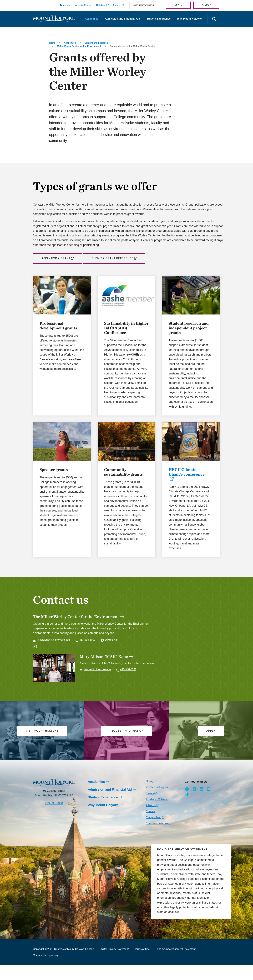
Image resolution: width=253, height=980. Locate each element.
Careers (150, 826)
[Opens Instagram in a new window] (187, 804)
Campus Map (154, 832)
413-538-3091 (87, 649)
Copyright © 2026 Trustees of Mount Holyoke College (63, 964)
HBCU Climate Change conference (187, 482)
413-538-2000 (54, 818)
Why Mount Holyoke (189, 19)
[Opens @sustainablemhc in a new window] (35, 656)
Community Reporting (45, 970)
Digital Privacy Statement (114, 964)
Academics (92, 19)
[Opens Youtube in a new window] (209, 804)
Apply (178, 5)
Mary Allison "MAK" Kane (104, 666)
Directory (65, 5)
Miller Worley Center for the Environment (79, 46)
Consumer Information (159, 838)
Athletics (100, 5)
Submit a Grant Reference (113, 258)
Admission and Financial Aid (122, 19)
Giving (149, 796)
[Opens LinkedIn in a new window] (202, 804)
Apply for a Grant (56, 258)
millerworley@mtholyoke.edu (53, 649)
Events (117, 5)
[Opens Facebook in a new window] (194, 804)
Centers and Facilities (96, 43)
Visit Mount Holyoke (157, 802)
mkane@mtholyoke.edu (97, 679)
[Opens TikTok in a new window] (187, 809)
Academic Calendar (157, 814)
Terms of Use (142, 964)
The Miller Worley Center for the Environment (76, 626)
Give (205, 5)
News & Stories (83, 5)
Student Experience (159, 19)
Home (52, 43)
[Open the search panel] (214, 19)
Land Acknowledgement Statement (176, 964)
